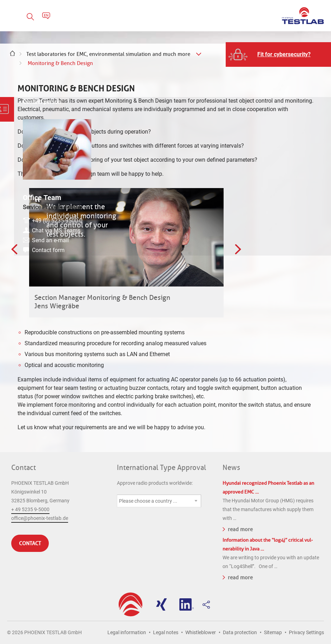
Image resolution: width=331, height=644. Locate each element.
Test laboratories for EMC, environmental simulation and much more (108, 54)
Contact (24, 468)
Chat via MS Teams (291, 209)
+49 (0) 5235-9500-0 (292, 199)
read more (238, 529)
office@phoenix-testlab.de (40, 518)
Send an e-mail (285, 219)
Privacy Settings (306, 632)
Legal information (127, 632)
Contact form (283, 229)
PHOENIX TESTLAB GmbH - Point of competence (303, 16)
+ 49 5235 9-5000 (30, 509)
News (231, 468)
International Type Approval (161, 468)
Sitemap (273, 632)
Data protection (240, 632)
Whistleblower (201, 632)
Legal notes (166, 632)
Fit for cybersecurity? (284, 54)
